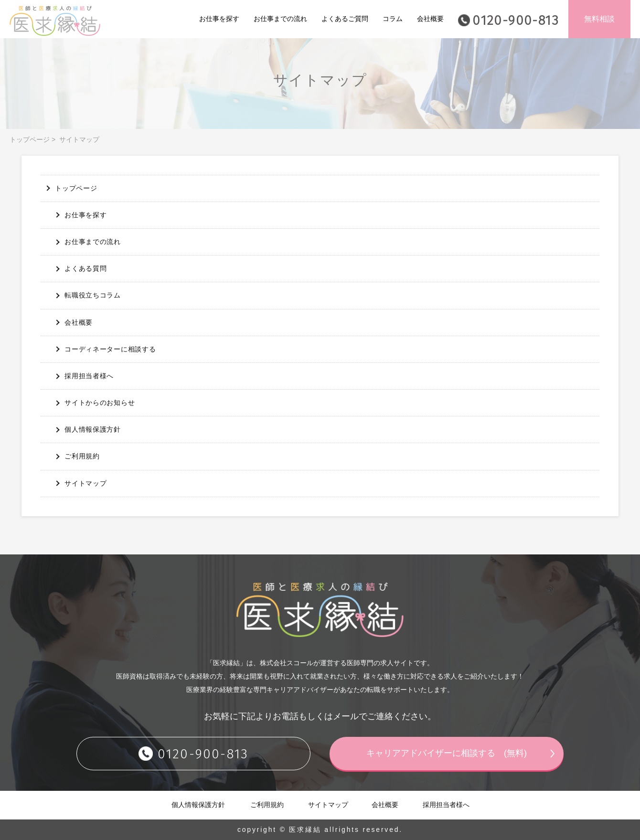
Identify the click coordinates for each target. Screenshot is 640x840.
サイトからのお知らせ (100, 403)
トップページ (30, 139)
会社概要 (430, 19)
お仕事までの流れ (280, 19)
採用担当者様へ (89, 376)
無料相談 (599, 19)
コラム (393, 19)
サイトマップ (85, 483)
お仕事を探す (219, 19)
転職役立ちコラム (93, 295)
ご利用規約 (82, 456)
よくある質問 (85, 268)
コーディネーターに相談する (110, 349)
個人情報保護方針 (93, 429)
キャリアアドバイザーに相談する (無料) (447, 753)
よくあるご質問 (345, 19)
